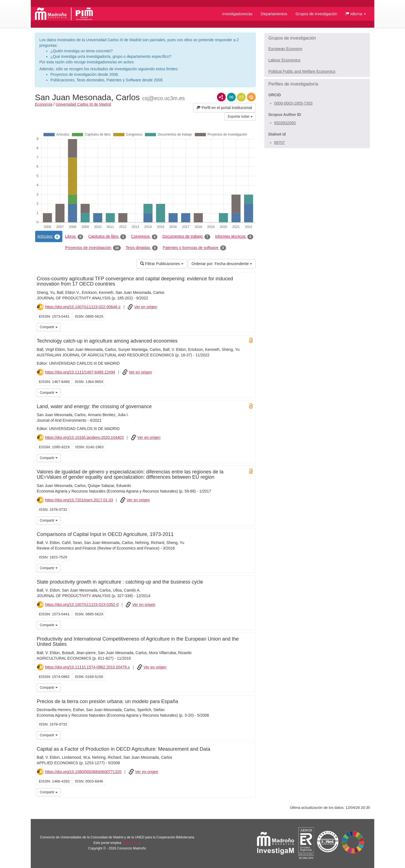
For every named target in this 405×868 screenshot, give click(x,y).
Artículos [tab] (49, 237)
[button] (356, 14)
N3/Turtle (241, 97)
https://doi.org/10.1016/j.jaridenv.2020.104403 (84, 437)
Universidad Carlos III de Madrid (83, 104)
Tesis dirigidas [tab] (142, 248)
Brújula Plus (131, 843)
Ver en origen (146, 307)
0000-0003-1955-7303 (294, 103)
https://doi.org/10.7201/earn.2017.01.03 (79, 500)
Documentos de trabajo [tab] (186, 237)
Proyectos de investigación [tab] (93, 248)
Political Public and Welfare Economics (302, 71)
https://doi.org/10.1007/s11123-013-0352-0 (82, 605)
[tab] (317, 38)
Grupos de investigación (316, 14)
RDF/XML (221, 97)
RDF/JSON (251, 97)
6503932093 (285, 123)
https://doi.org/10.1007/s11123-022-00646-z (83, 307)
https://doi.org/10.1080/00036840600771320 (83, 772)
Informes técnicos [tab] (234, 237)
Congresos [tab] (144, 237)
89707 (280, 142)
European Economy (285, 49)
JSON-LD (231, 97)
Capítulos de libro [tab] (107, 237)
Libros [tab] (74, 237)
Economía (44, 104)
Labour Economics (284, 60)
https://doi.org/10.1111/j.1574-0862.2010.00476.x (88, 667)
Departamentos (274, 14)
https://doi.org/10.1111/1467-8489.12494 (80, 372)
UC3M (250, 327)
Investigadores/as (237, 14)
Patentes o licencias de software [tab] (194, 248)
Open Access (251, 340)
